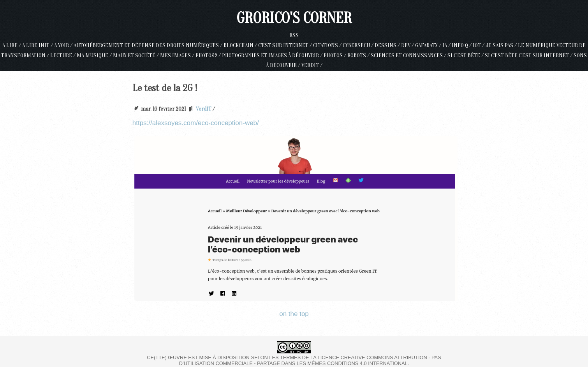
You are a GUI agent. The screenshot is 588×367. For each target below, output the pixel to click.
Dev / (408, 45)
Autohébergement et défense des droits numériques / (149, 45)
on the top (294, 314)
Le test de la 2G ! (165, 88)
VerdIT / (312, 65)
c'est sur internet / (286, 45)
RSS (294, 35)
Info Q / (462, 45)
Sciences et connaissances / (409, 56)
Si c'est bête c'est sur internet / (529, 56)
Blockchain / (241, 45)
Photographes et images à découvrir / (273, 56)
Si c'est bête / (466, 56)
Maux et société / (136, 56)
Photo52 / (209, 56)
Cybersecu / (359, 45)
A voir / (64, 45)
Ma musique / (95, 56)
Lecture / (63, 56)
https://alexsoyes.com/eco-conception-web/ (196, 123)
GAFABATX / (429, 45)
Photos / (335, 56)
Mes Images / (178, 56)
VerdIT (204, 109)
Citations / (328, 45)
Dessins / (388, 45)
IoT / (479, 45)
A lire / (12, 45)
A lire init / (38, 45)
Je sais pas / (502, 45)
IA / (447, 45)
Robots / (359, 56)
